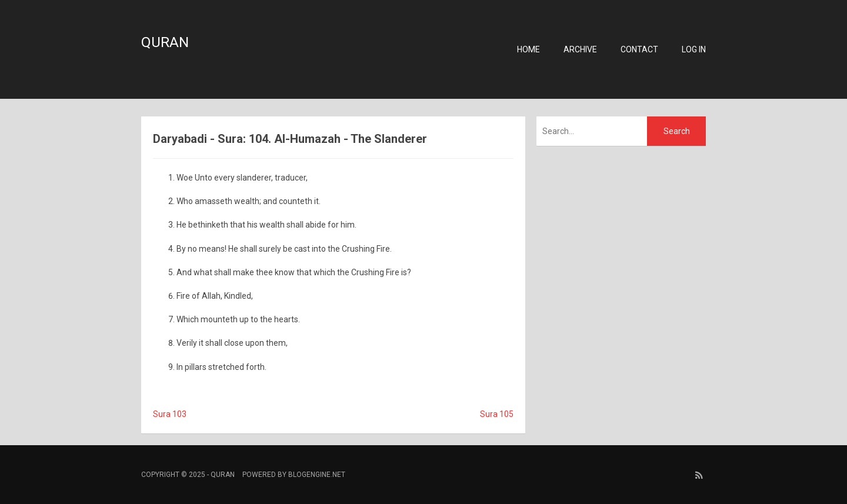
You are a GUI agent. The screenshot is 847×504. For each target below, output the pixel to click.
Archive (580, 49)
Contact (639, 49)
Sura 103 (170, 414)
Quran (165, 42)
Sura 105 (497, 414)
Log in (694, 49)
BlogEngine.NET (317, 475)
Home (528, 49)
